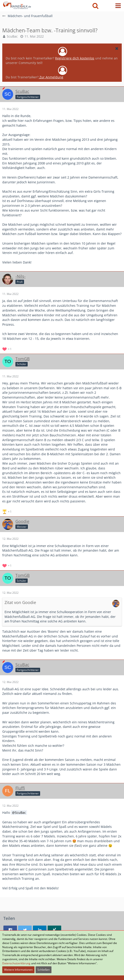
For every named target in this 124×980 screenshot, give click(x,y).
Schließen (44, 970)
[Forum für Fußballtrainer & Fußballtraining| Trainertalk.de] (17, 5)
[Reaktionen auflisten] (7, 349)
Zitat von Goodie (20, 602)
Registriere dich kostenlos (75, 58)
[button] (118, 6)
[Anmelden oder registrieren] (107, 6)
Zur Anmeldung (51, 77)
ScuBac (12, 36)
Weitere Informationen (18, 970)
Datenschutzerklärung (16, 963)
